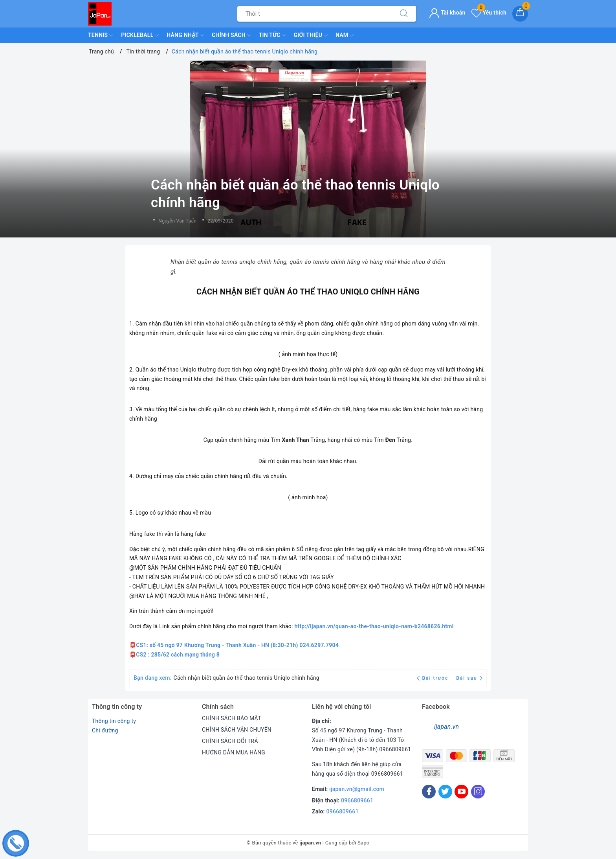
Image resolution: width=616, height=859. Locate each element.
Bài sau (469, 678)
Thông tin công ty (114, 721)
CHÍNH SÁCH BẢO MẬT (232, 718)
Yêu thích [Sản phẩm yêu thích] (489, 13)
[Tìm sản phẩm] (315, 14)
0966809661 (357, 800)
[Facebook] (429, 792)
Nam (345, 35)
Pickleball (140, 35)
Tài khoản (447, 13)
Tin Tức (272, 35)
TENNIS (101, 35)
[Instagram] (478, 792)
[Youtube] (461, 792)
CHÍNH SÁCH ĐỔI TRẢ (230, 741)
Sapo (364, 843)
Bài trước (434, 678)
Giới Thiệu (311, 35)
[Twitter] (445, 792)
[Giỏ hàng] (520, 14)
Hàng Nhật (185, 35)
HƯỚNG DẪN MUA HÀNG (234, 752)
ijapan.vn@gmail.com (357, 789)
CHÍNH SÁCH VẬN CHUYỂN (237, 730)
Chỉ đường (105, 730)
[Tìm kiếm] (404, 14)
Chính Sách (231, 35)
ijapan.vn (446, 727)
